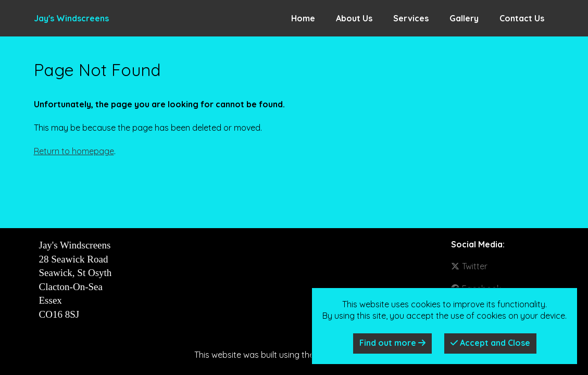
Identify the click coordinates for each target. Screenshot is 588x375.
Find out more (392, 343)
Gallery (464, 18)
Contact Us (522, 18)
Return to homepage (74, 151)
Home (303, 18)
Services (411, 18)
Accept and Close (490, 343)
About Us (354, 18)
